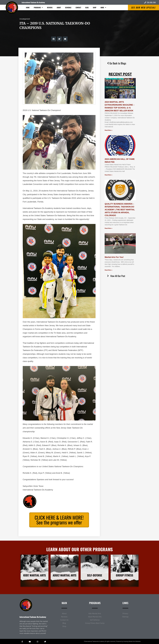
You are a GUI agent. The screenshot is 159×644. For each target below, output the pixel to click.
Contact (78, 7)
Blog (87, 7)
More (103, 8)
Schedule (68, 7)
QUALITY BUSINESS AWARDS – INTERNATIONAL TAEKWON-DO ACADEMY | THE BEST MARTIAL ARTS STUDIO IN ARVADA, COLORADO (120, 210)
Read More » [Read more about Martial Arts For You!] (108, 270)
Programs (38, 8)
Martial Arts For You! (114, 257)
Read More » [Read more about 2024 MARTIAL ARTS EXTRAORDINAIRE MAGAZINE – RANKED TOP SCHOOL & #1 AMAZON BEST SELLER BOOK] (108, 130)
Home (28, 7)
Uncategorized (25, 19)
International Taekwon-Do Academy (33, 2)
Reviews (50, 7)
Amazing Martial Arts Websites (132, 641)
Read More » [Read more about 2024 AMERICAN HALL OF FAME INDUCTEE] (108, 175)
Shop (95, 7)
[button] (54, 39)
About (59, 7)
